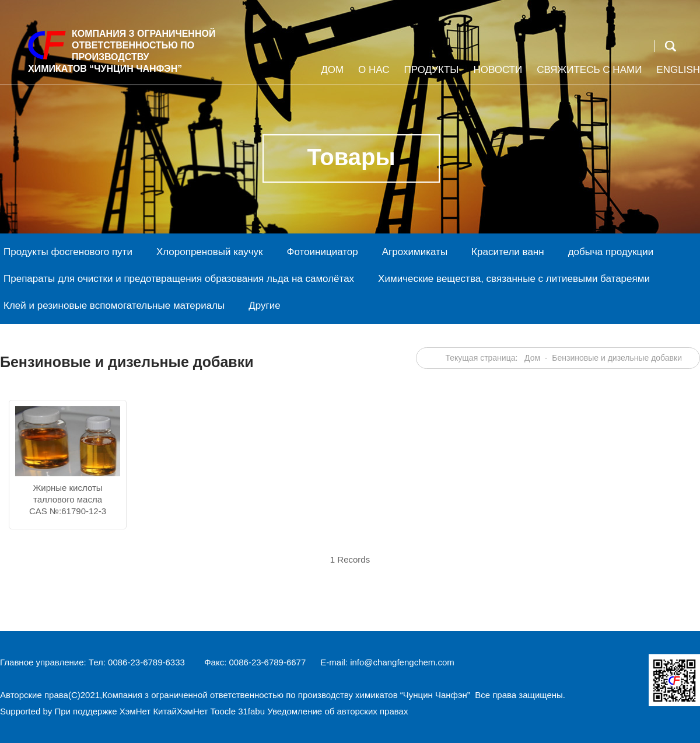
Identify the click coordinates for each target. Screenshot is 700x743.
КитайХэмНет (180, 711)
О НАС (372, 74)
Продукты (430, 74)
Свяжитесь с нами (588, 74)
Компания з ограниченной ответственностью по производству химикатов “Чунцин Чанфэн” (287, 695)
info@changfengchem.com (402, 662)
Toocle (223, 711)
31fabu (251, 711)
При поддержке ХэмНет (102, 711)
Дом (331, 74)
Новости (496, 74)
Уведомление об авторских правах (337, 711)
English (677, 74)
